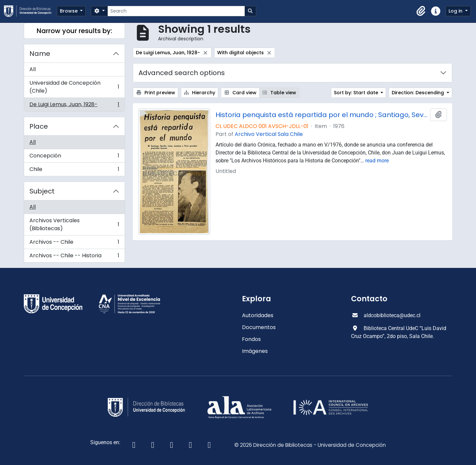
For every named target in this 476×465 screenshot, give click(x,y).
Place (39, 126)
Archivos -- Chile (74, 244)
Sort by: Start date (357, 93)
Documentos (259, 327)
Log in (456, 11)
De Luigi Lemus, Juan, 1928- (74, 106)
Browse (69, 11)
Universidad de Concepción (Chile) (74, 87)
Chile (74, 171)
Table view (279, 93)
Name (40, 54)
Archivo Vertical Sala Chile (269, 134)
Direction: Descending (418, 93)
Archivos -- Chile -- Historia (74, 257)
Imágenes (255, 351)
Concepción (74, 157)
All (33, 69)
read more (377, 161)
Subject (42, 191)
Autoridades (258, 315)
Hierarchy (200, 93)
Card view (240, 93)
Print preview (156, 93)
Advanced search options (182, 73)
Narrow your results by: (74, 31)
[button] (421, 11)
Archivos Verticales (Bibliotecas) (74, 224)
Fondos (251, 339)
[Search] (176, 11)
